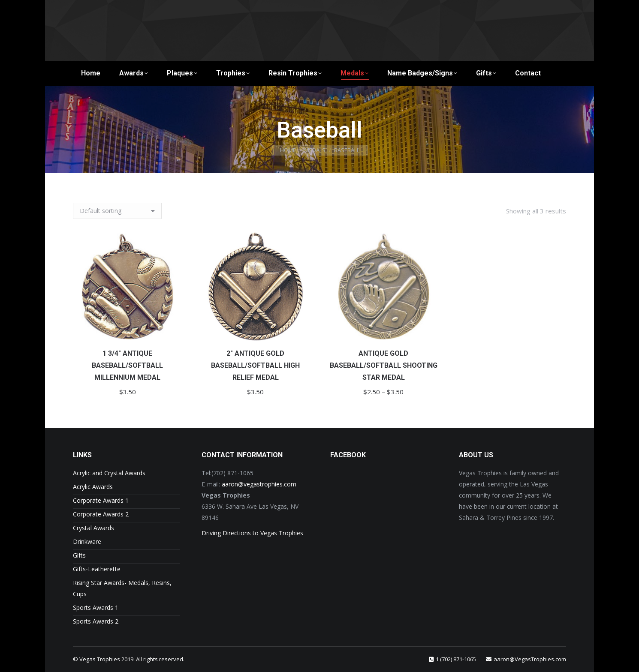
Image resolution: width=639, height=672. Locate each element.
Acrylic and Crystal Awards (109, 473)
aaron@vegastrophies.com (259, 484)
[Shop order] (117, 211)
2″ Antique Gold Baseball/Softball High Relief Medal (255, 365)
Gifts (79, 555)
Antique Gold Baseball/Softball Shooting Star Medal (384, 365)
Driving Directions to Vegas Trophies (252, 533)
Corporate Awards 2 (101, 514)
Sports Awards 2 (96, 621)
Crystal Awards (93, 528)
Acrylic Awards (93, 487)
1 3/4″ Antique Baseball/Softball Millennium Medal (127, 365)
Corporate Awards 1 (101, 500)
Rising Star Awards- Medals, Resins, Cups (122, 588)
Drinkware (87, 541)
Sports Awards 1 (96, 607)
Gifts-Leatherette (97, 569)
